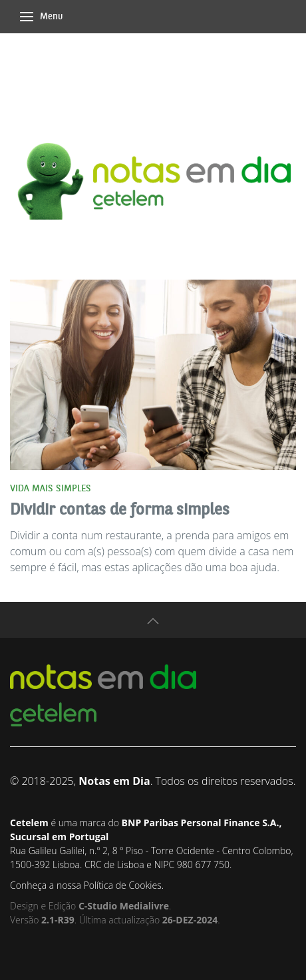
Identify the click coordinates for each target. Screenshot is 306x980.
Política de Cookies (122, 885)
